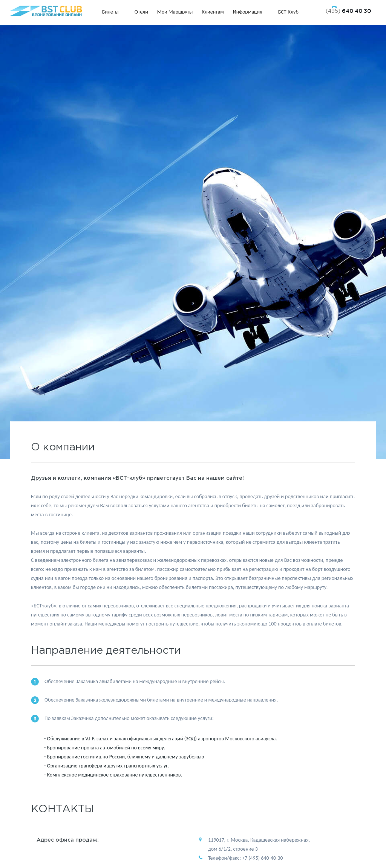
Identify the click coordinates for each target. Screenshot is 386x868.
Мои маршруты (175, 12)
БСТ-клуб (292, 12)
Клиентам (213, 12)
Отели (141, 12)
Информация (251, 12)
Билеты (114, 12)
